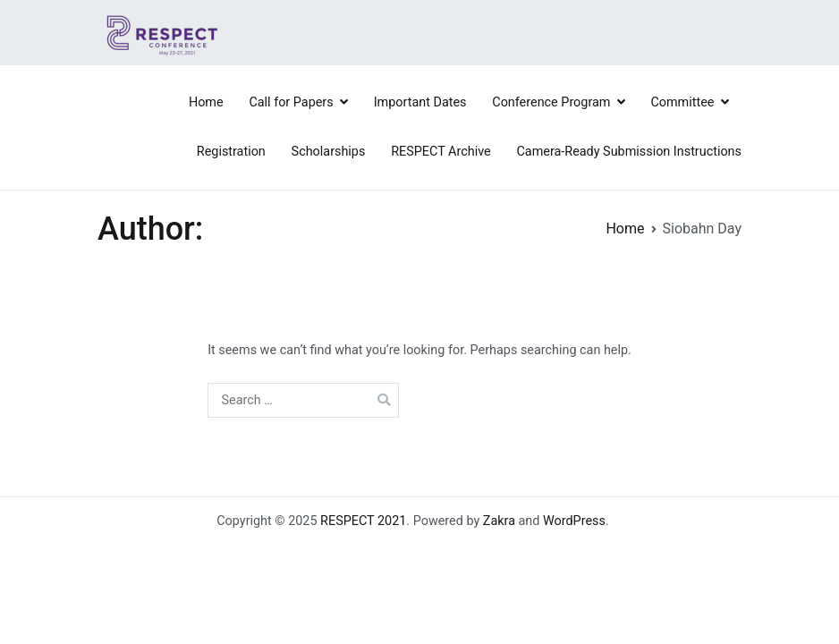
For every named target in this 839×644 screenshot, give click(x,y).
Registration (231, 152)
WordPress (574, 521)
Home (206, 102)
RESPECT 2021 (363, 521)
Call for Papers (291, 102)
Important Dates (420, 102)
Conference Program (551, 102)
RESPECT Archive (441, 152)
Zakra (499, 521)
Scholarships (329, 152)
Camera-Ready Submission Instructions (629, 152)
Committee (682, 102)
